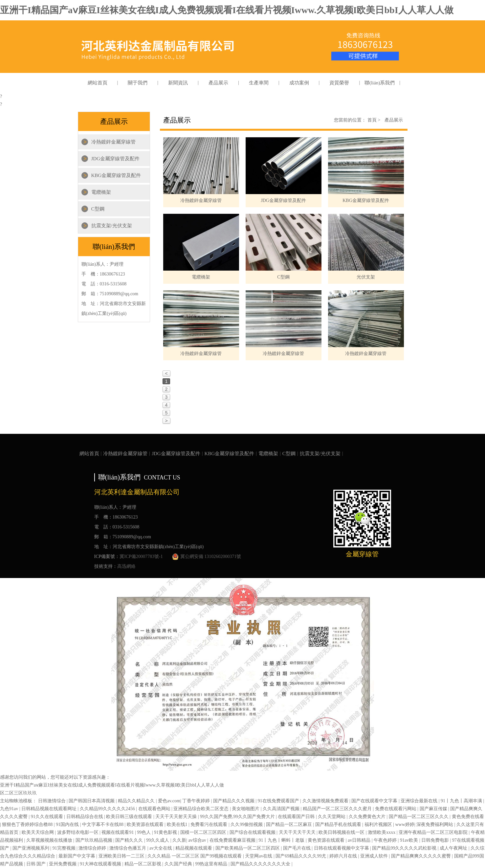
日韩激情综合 (53, 801)
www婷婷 (405, 824)
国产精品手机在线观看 (339, 824)
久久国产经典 (179, 864)
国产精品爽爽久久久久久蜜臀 (422, 856)
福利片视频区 (379, 824)
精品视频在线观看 (194, 848)
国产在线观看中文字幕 (375, 801)
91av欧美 (410, 840)
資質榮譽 (339, 83)
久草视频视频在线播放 (50, 840)
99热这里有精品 (212, 864)
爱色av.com (169, 801)
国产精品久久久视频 (234, 801)
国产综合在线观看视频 (253, 832)
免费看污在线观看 (209, 824)
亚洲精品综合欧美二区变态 (202, 809)
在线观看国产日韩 (297, 817)
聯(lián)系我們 (380, 83)
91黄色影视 (166, 832)
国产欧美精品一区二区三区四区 (248, 848)
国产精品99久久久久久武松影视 (405, 848)
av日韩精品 (360, 840)
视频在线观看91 (118, 832)
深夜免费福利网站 (435, 824)
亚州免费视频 (63, 864)
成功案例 (299, 83)
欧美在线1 (178, 824)
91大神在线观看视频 (101, 864)
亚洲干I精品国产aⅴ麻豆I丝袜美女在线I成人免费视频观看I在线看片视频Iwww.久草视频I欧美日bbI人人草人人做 (227, 10)
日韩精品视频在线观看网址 (50, 809)
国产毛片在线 (298, 848)
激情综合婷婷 (93, 848)
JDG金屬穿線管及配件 (116, 159)
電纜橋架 (101, 192)
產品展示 (218, 83)
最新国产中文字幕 (77, 856)
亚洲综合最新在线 (420, 801)
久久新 (179, 840)
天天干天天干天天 (298, 832)
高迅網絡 (126, 566)
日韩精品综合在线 (85, 817)
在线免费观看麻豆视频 (233, 840)
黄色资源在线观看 (327, 840)
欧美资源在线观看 (146, 824)
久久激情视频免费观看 (326, 801)
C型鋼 (98, 209)
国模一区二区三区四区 (204, 832)
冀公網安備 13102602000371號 (207, 557)
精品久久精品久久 (137, 801)
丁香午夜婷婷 (197, 801)
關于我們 (138, 83)
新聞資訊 (178, 83)
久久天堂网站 (332, 817)
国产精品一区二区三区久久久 (419, 817)
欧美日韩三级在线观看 (130, 817)
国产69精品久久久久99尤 (301, 856)
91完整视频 (65, 848)
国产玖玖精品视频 (95, 840)
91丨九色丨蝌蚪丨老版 (282, 840)
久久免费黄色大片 (368, 817)
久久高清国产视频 (282, 809)
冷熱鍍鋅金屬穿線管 (113, 142)
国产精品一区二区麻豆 (290, 824)
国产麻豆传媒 (434, 809)
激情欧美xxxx (382, 832)
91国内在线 (68, 824)
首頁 (374, 120)
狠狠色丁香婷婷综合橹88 (28, 824)
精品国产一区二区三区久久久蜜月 (338, 809)
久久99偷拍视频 (247, 824)
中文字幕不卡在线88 (103, 824)
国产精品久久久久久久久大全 (261, 864)
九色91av (10, 809)
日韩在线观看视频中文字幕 (342, 848)
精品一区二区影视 (143, 864)
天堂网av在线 (259, 856)
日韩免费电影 (436, 840)
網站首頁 (98, 83)
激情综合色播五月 (128, 848)
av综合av (198, 840)
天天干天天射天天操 (177, 817)
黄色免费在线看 (468, 817)
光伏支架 (366, 277)
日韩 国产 (37, 864)
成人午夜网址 (454, 848)
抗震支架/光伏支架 (112, 226)
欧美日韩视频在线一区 (342, 832)
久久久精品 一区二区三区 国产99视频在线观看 (195, 856)
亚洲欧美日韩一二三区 (122, 856)
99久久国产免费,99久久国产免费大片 (238, 817)
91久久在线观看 (48, 817)
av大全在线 (161, 848)
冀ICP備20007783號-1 (141, 556)
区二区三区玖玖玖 (18, 793)
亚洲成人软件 (375, 856)
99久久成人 (158, 840)
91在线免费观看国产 (279, 801)
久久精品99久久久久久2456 (108, 809)
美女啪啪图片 (246, 809)
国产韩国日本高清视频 (92, 801)
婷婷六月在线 (344, 856)
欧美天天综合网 (38, 832)
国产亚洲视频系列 (32, 848)
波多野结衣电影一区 (78, 832)
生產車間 (259, 83)
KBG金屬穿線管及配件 (116, 175)
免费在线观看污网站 (396, 809)
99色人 (144, 832)
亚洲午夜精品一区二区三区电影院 (434, 832)
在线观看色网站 (155, 809)
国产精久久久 (130, 840)
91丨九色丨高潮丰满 (462, 801)
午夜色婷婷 (386, 840)
